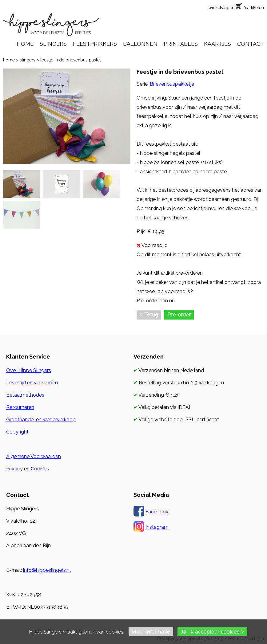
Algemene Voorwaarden (34, 456)
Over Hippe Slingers (29, 370)
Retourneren (20, 407)
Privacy (14, 469)
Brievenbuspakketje (172, 84)
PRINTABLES (181, 44)
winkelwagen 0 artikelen (236, 8)
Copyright (17, 432)
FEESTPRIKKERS (95, 44)
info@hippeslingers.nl (47, 570)
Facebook (157, 512)
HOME (25, 44)
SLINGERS (53, 44)
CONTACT (251, 44)
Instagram (157, 527)
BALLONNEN (140, 44)
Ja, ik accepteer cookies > (213, 632)
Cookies (40, 469)
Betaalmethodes (25, 395)
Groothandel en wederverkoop (41, 420)
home (9, 60)
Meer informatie (151, 632)
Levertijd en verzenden (32, 383)
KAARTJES (217, 44)
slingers (28, 60)
